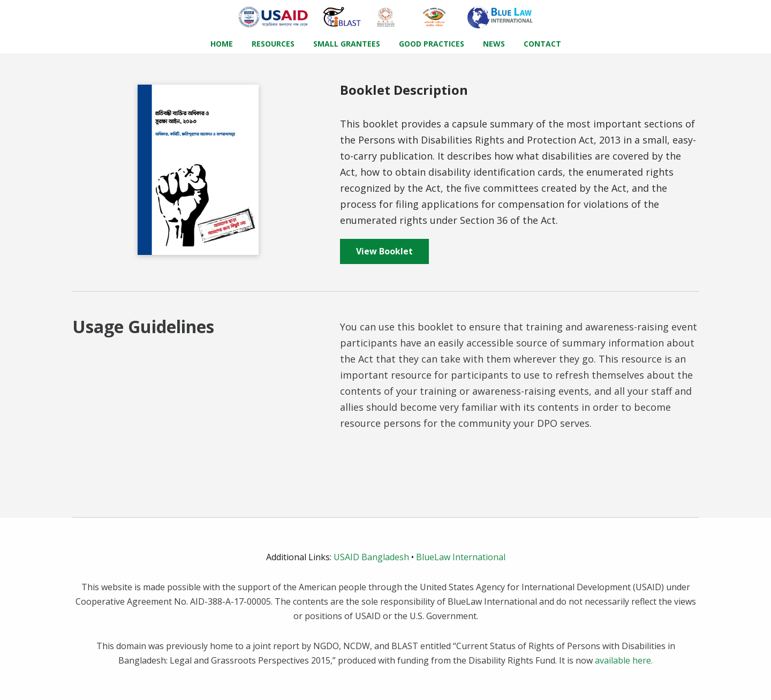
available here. (624, 660)
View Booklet (384, 251)
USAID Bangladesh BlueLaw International (386, 557)
